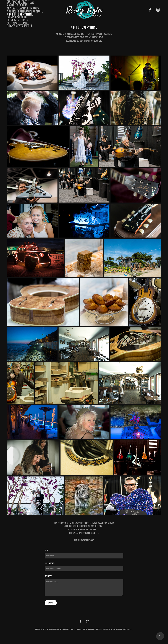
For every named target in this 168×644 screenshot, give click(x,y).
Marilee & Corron (17, 5)
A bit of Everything (20, 14)
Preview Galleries (17, 20)
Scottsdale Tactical (20, 2)
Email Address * (51, 563)
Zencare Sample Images (23, 8)
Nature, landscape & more (25, 11)
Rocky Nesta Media (19, 26)
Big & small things (17, 23)
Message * (48, 576)
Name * (47, 551)
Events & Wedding (17, 17)
